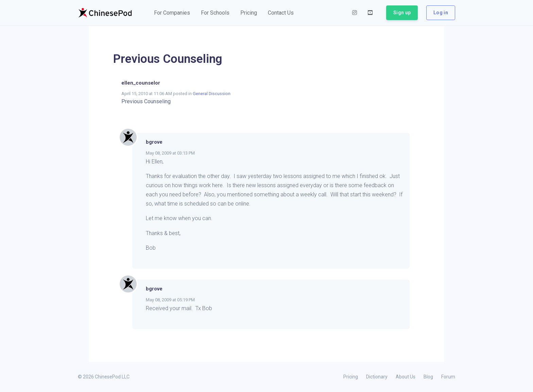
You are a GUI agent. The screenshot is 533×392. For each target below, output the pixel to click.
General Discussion (212, 94)
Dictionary (377, 377)
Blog (428, 377)
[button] (172, 13)
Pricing (351, 377)
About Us (406, 377)
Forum (448, 377)
